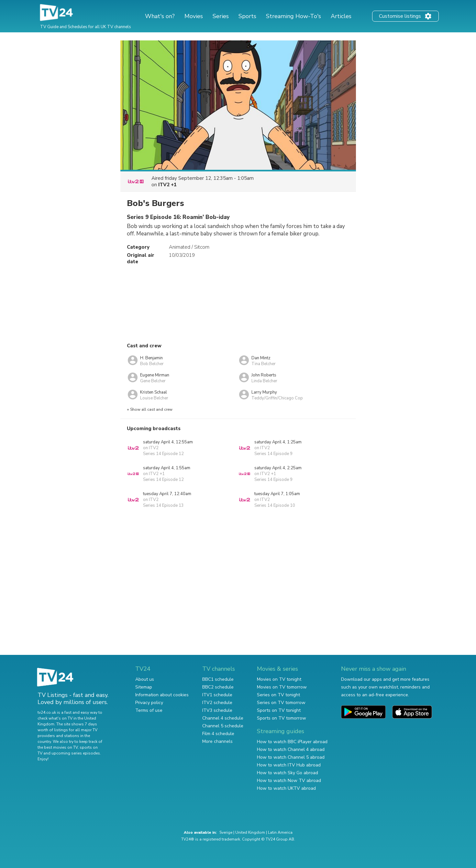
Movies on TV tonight (279, 679)
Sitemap (144, 687)
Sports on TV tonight (279, 710)
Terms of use (149, 710)
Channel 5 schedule (223, 726)
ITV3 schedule (217, 710)
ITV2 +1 (167, 185)
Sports (247, 16)
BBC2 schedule (218, 687)
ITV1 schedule (217, 695)
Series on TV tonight (278, 695)
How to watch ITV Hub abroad (289, 765)
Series (221, 16)
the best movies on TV (58, 747)
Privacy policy (149, 703)
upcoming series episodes (76, 753)
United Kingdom (250, 832)
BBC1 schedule (218, 679)
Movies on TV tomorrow (282, 687)
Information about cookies (162, 695)
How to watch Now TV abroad (289, 781)
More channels (217, 741)
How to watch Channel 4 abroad (291, 749)
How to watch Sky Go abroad (288, 773)
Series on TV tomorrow (281, 703)
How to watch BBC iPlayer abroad (292, 742)
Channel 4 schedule (223, 718)
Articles (341, 16)
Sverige (226, 832)
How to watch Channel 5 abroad (291, 757)
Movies (194, 16)
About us (145, 679)
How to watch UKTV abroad (286, 788)
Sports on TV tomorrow (282, 718)
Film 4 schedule (218, 734)
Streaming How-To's (293, 16)
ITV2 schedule (217, 703)
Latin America (280, 832)
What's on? (160, 16)
